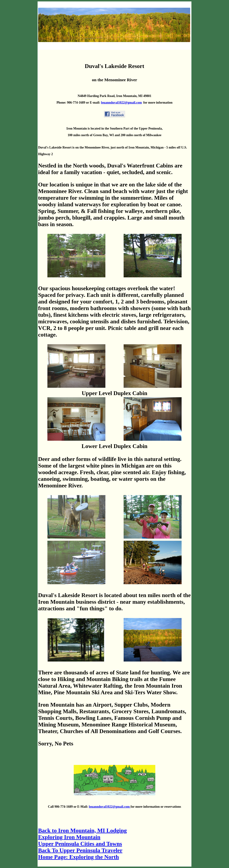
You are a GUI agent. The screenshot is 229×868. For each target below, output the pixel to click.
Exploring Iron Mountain (69, 837)
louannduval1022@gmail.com (121, 103)
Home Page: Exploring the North (79, 857)
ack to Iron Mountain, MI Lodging (82, 830)
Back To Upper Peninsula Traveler (80, 850)
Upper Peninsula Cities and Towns (80, 844)
